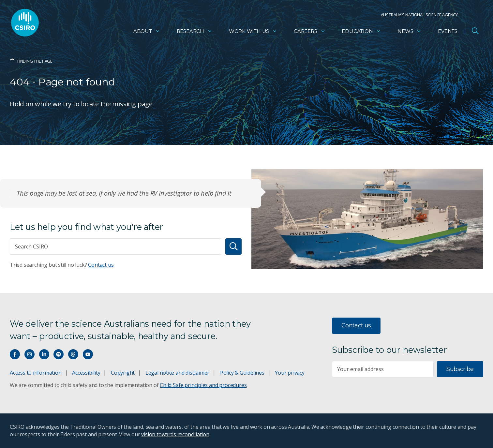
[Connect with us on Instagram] (30, 354)
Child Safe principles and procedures (203, 385)
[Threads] (73, 354)
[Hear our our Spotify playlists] (59, 354)
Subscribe (460, 369)
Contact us (101, 265)
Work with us (253, 31)
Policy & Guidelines (242, 373)
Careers (310, 31)
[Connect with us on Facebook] (15, 354)
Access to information (36, 373)
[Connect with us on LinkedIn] (44, 354)
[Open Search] (475, 31)
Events (448, 31)
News (409, 31)
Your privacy (290, 373)
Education (361, 31)
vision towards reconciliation (175, 434)
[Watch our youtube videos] (88, 354)
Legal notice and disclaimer (177, 373)
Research (194, 31)
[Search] (233, 246)
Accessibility (86, 373)
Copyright (123, 373)
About (147, 31)
